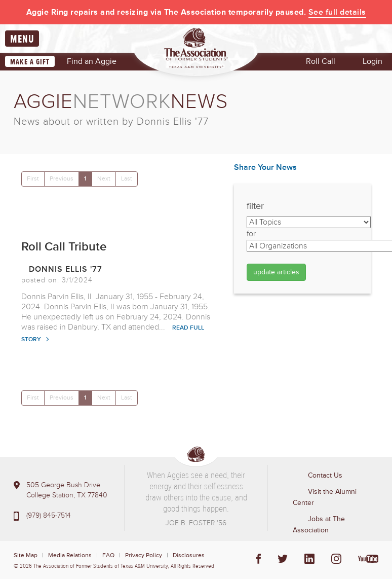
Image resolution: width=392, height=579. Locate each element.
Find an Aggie (92, 61)
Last (127, 179)
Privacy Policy (144, 555)
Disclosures (189, 555)
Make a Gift (30, 62)
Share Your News (265, 167)
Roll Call (321, 61)
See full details (337, 12)
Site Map (26, 555)
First (33, 179)
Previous (62, 179)
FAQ (108, 555)
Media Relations (70, 555)
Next (104, 179)
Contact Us (325, 475)
